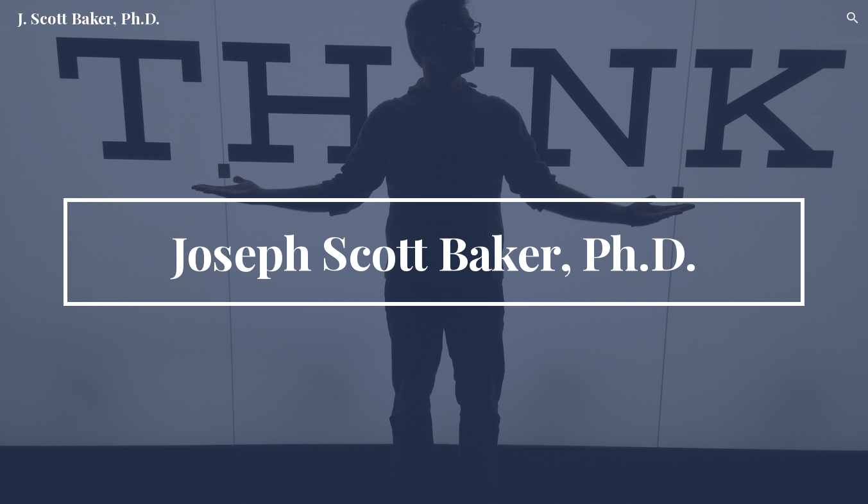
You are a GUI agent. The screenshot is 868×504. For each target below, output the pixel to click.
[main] (434, 252)
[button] (853, 18)
